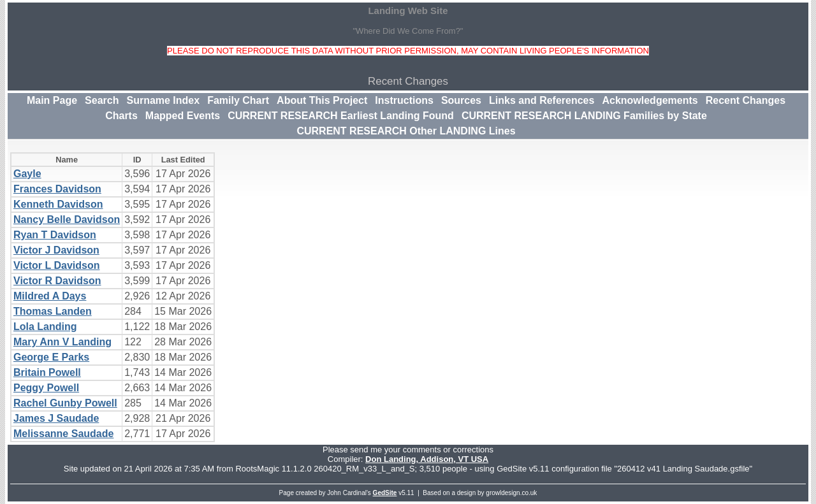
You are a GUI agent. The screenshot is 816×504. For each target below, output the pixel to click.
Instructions (404, 100)
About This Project (322, 100)
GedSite (385, 493)
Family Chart (238, 100)
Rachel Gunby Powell (65, 403)
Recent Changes (746, 100)
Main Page (52, 100)
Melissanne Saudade (63, 434)
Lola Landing (45, 327)
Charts (121, 116)
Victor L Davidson (56, 265)
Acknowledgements (650, 100)
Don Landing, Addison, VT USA (427, 459)
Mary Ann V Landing (62, 342)
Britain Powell (47, 372)
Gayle (27, 174)
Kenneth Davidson (58, 204)
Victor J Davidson (56, 250)
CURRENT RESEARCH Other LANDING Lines (406, 131)
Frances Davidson (57, 189)
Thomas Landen (53, 311)
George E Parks (51, 357)
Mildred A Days (50, 296)
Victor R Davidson (57, 281)
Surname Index (163, 100)
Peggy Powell (46, 388)
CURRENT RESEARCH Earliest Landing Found (341, 116)
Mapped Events (183, 116)
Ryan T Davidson (55, 235)
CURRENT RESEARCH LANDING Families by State (584, 116)
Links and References (542, 100)
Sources (461, 100)
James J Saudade (56, 418)
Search (102, 100)
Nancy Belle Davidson (67, 220)
